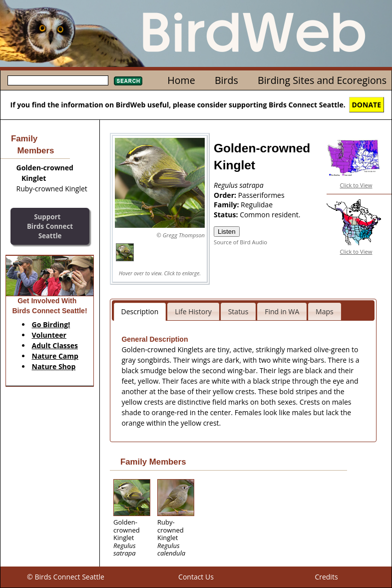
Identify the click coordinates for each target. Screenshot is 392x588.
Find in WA (282, 311)
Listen (227, 232)
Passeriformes (261, 195)
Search (128, 81)
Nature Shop (54, 366)
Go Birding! (51, 324)
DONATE (367, 105)
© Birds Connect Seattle (66, 577)
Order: (226, 195)
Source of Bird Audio (240, 242)
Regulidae (257, 205)
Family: (227, 205)
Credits (326, 577)
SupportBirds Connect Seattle (50, 226)
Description (140, 311)
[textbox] (58, 80)
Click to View (356, 185)
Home (181, 80)
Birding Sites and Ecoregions (322, 80)
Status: (227, 215)
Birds (226, 80)
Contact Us (196, 577)
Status (238, 311)
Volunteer (49, 335)
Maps (325, 311)
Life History (193, 311)
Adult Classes (55, 345)
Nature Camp (55, 356)
